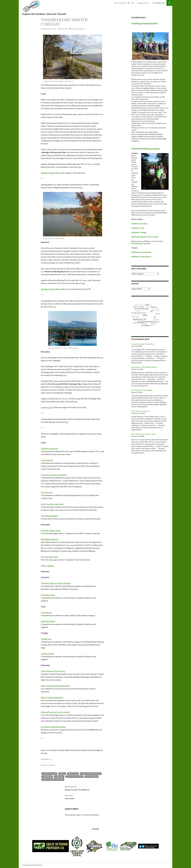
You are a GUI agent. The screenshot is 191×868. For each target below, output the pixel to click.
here (80, 167)
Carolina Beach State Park (91, 774)
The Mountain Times (49, 557)
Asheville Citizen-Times (51, 530)
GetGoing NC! (32, 7)
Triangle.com (46, 639)
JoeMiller (64, 29)
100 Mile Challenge (50, 774)
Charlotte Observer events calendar (56, 583)
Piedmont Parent (48, 621)
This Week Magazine (49, 516)
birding (62, 774)
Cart (132, 3)
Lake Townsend (92, 776)
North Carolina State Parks (52, 697)
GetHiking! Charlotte (139, 224)
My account (122, 3)
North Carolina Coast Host (52, 504)
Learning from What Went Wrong (144, 367)
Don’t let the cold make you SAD (143, 434)
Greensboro (47, 776)
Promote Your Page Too (48, 765)
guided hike (59, 776)
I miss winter (94, 797)
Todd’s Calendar (48, 566)
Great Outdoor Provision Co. (53, 671)
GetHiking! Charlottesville (141, 252)
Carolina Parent (47, 653)
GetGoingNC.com (46, 759)
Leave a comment (78, 29)
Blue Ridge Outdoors (50, 539)
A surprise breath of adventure (143, 344)
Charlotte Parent (48, 595)
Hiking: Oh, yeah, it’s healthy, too (94, 788)
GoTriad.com (46, 612)
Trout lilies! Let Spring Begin (142, 390)
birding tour (73, 774)
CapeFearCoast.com (49, 448)
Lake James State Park (75, 776)
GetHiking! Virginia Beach (141, 257)
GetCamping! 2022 (159, 3)
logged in (79, 815)
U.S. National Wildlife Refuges (53, 727)
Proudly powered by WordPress (33, 865)
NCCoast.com (47, 492)
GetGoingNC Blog (141, 339)
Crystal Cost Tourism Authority (54, 475)
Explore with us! (143, 3)
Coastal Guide (47, 460)
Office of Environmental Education (55, 686)
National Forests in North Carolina (55, 712)
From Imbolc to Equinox (140, 411)
